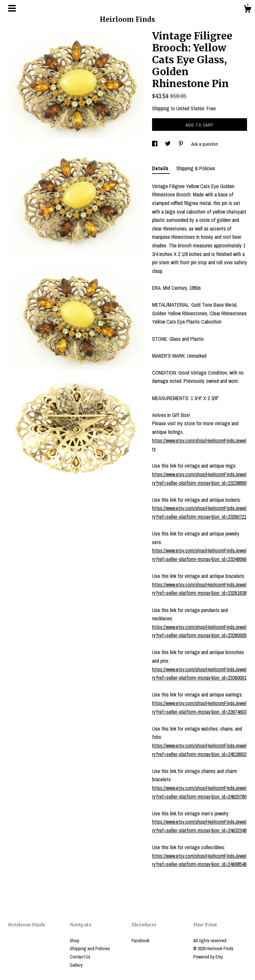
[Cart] (247, 10)
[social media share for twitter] (168, 144)
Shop (75, 941)
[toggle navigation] (12, 8)
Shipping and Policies (90, 949)
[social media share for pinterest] (181, 144)
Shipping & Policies (196, 168)
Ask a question (205, 144)
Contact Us (80, 957)
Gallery (76, 965)
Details (161, 168)
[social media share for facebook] (155, 144)
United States (190, 108)
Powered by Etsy (208, 957)
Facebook (140, 941)
